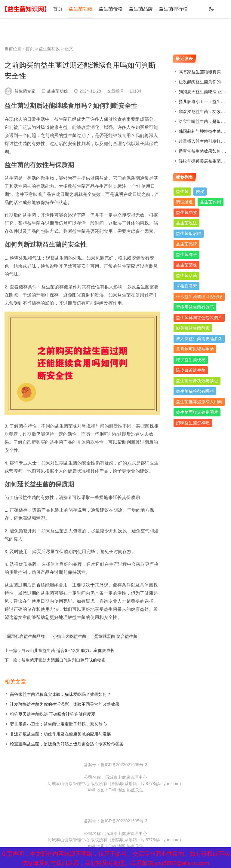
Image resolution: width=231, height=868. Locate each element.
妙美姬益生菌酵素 (193, 328)
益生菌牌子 (186, 254)
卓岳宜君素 (186, 286)
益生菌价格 (111, 9)
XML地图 (96, 790)
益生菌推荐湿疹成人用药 (199, 402)
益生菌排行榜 (173, 9)
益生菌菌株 (186, 265)
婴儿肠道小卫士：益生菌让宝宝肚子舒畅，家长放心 (58, 724)
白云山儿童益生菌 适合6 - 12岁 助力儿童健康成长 (68, 650)
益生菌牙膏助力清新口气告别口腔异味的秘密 (63, 660)
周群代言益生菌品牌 (26, 636)
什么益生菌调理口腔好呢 (199, 297)
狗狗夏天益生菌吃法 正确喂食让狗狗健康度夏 (53, 714)
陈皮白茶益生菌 (191, 370)
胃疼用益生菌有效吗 (195, 307)
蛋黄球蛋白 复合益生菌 (116, 636)
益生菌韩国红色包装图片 (199, 318)
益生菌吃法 (186, 223)
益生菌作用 (211, 202)
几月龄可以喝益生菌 (195, 349)
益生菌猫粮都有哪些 (195, 391)
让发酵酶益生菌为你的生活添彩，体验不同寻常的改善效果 (65, 704)
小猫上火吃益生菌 (69, 636)
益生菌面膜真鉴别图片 (197, 412)
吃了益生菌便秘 (191, 360)
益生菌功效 (81, 9)
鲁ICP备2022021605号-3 (124, 765)
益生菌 (182, 191)
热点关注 (135, 790)
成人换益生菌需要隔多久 (199, 339)
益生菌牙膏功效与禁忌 (197, 381)
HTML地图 (115, 790)
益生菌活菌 (186, 276)
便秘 (200, 191)
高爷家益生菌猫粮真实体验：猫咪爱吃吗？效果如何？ (60, 694)
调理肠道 (184, 202)
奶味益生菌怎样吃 (193, 423)
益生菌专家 (25, 91)
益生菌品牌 (141, 9)
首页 (58, 9)
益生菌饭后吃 (189, 233)
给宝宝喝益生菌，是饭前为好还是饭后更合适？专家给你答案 (67, 744)
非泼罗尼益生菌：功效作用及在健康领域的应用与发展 (60, 734)
